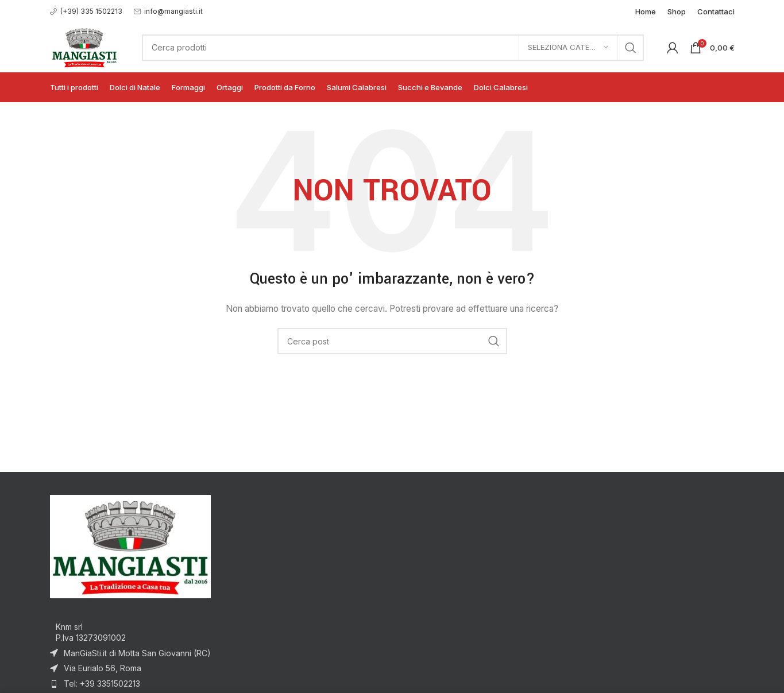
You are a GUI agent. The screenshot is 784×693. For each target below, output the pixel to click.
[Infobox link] (86, 11)
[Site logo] (85, 46)
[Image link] (130, 545)
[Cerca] (393, 48)
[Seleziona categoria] (568, 48)
